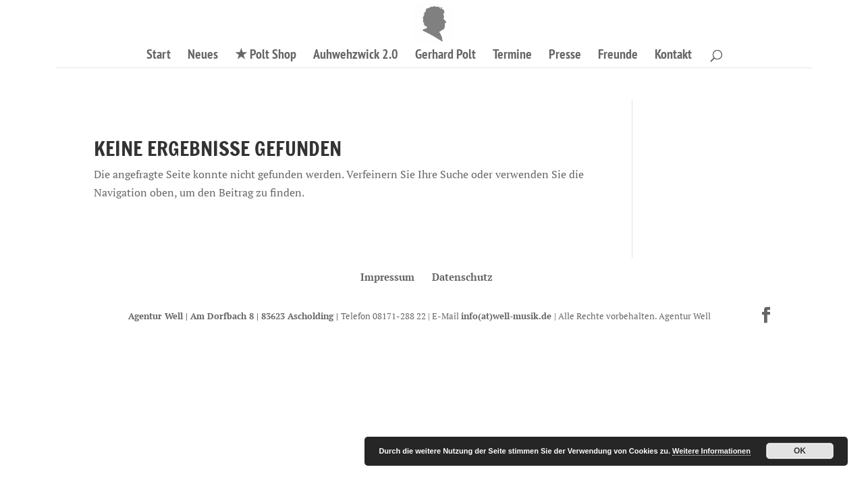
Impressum (387, 277)
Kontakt (673, 56)
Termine (512, 56)
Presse (565, 56)
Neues (203, 56)
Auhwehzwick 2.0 (356, 56)
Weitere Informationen (711, 451)
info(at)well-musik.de (508, 316)
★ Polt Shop (266, 56)
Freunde (618, 56)
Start (159, 56)
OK (800, 451)
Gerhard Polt (445, 56)
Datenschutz (462, 277)
